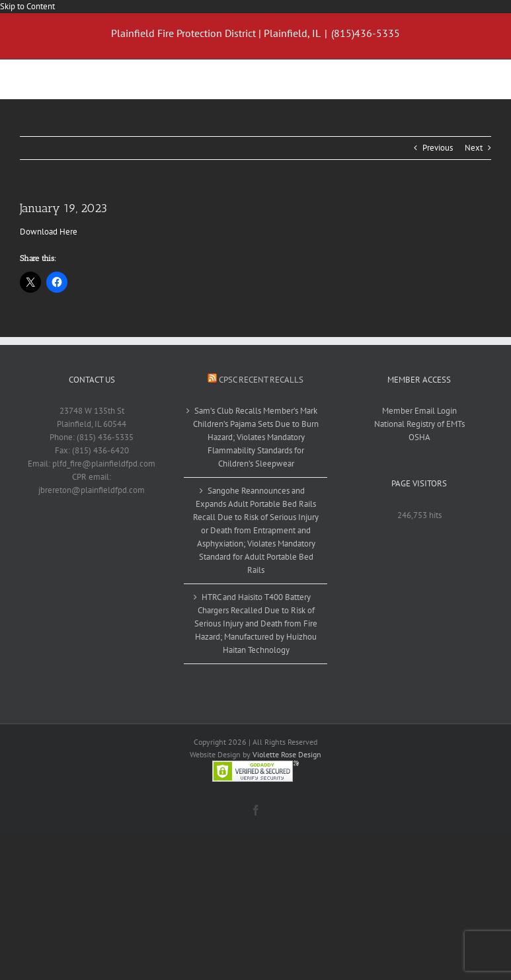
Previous (438, 148)
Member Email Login (419, 411)
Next (474, 148)
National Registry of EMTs (419, 424)
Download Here (49, 232)
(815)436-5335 (366, 33)
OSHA (419, 437)
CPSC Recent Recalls (261, 380)
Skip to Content (27, 6)
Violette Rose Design (287, 754)
